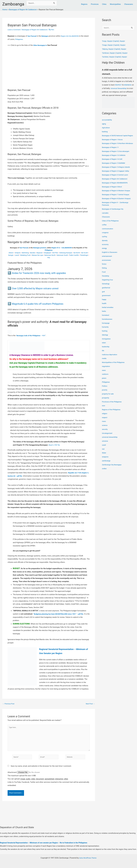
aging (104, 124)
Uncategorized (108, 439)
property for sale (108, 399)
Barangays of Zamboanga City (114, 214)
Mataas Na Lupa (37, 255)
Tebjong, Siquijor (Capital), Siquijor (115, 49)
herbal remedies (108, 313)
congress (106, 238)
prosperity (106, 403)
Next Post (90, 704)
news (104, 376)
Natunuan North (50, 255)
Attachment (12, 775)
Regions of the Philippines (112, 415)
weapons (106, 462)
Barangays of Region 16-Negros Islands (117, 172)
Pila (49, 258)
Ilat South (84, 253)
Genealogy (106, 289)
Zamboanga (13, 4)
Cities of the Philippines (111, 226)
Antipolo (18, 253)
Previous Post (9, 704)
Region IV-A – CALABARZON (62, 248)
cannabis (106, 218)
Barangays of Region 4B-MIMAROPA (116, 188)
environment (107, 266)
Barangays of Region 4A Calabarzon (37, 30)
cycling (105, 242)
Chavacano (129, 4)
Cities (104, 4)
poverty (105, 395)
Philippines (24, 39)
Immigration (107, 344)
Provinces (95, 4)
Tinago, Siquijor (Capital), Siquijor (115, 45)
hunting (105, 336)
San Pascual (32, 36)
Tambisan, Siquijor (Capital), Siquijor (116, 53)
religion (105, 419)
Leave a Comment (15, 30)
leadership (106, 352)
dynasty (105, 246)
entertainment (108, 262)
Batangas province (40, 248)
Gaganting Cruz (108, 285)
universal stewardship (110, 443)
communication (108, 234)
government (107, 301)
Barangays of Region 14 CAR (113, 165)
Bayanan (40, 253)
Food (104, 277)
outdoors (106, 380)
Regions (84, 4)
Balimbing (25, 253)
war (103, 454)
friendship (106, 281)
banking (105, 132)
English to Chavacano (110, 258)
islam (104, 348)
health (104, 309)
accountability (107, 120)
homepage (106, 329)
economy (106, 250)
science (105, 431)
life (103, 356)
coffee (105, 230)
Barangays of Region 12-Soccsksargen (117, 157)
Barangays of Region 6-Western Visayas (117, 196)
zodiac (105, 474)
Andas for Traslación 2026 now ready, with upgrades (46, 273)
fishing (105, 273)
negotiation (106, 372)
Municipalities (115, 4)
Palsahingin (84, 255)
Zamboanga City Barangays (113, 470)
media (104, 364)
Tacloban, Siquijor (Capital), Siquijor (116, 57)
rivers (104, 427)
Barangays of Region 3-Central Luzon (116, 180)
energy (105, 254)
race (104, 411)
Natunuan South (62, 255)
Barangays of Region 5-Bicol (113, 192)
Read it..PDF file (55, 445)
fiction (104, 269)
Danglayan (47, 253)
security (105, 435)
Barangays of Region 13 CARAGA (115, 161)
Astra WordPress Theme (88, 858)
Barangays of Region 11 (111, 153)
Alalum (11, 253)
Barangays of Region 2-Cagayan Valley (117, 176)
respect (105, 423)
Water (104, 458)
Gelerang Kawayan (66, 253)
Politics (105, 391)
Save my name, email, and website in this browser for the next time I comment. (41, 769)
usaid (104, 450)
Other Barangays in (41, 45)
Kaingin (11, 255)
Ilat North (77, 253)
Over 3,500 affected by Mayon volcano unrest (41, 288)
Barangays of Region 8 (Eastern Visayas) (118, 204)
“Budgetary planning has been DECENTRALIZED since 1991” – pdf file (61, 614)
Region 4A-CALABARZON (72, 36)
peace (104, 384)
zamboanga (107, 466)
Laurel (17, 255)
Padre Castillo (74, 255)
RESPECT (119, 85)
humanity (106, 332)
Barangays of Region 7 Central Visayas (117, 200)
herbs (104, 317)
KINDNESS (129, 85)
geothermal (106, 293)
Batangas (46, 36)
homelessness (108, 325)
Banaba (33, 253)
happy (104, 305)
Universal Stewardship (122, 89)
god (103, 297)
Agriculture (106, 128)
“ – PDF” (32, 336)
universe (105, 446)
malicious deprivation (110, 360)
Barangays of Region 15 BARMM (115, 169)
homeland (106, 321)
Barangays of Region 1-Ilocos (113, 142)
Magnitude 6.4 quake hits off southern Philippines (44, 304)
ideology (105, 340)
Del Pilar (55, 253)
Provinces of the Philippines (113, 407)
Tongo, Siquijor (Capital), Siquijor (115, 41)
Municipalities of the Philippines (114, 368)
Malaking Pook (25, 255)
